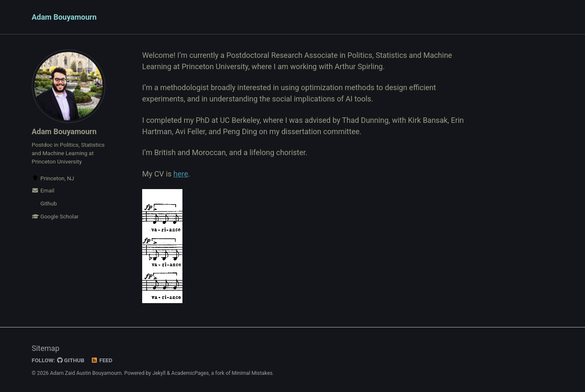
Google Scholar (55, 216)
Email (43, 190)
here (181, 174)
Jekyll (159, 373)
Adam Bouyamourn (64, 17)
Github (44, 203)
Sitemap (46, 348)
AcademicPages (190, 373)
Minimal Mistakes (252, 373)
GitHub (71, 360)
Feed (101, 360)
